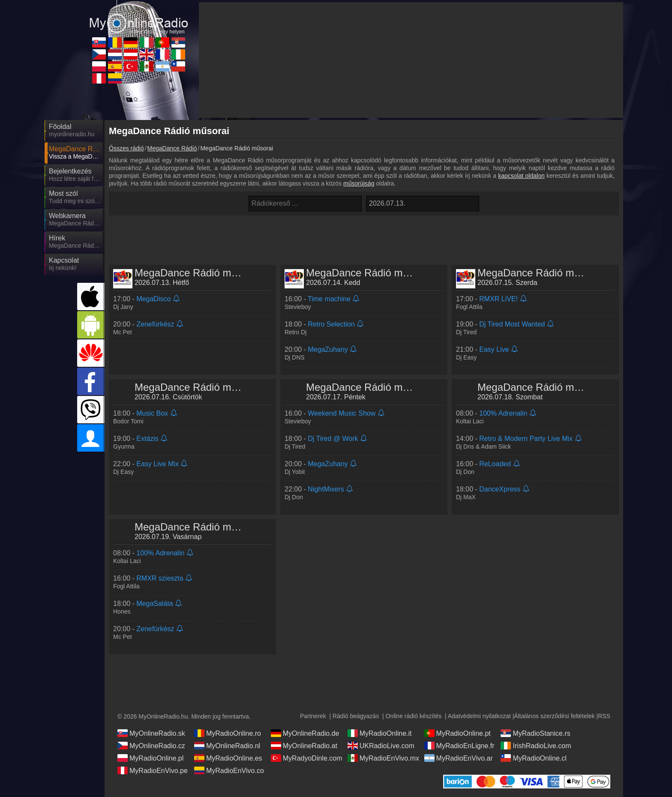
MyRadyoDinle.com (307, 758)
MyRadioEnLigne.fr (459, 746)
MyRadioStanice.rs (535, 733)
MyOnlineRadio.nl (227, 746)
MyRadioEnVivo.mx (383, 758)
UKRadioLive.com (381, 746)
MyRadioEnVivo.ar (459, 758)
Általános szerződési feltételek (554, 716)
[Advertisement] (364, 237)
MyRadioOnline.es (228, 758)
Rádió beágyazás (356, 716)
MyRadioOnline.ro (228, 733)
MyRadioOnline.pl (150, 758)
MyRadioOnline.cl (533, 758)
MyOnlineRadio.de (305, 733)
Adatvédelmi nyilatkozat (479, 716)
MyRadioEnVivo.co (229, 770)
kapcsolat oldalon (521, 176)
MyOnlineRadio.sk (151, 733)
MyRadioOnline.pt (457, 733)
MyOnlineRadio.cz (151, 746)
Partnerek (313, 716)
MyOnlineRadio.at (304, 746)
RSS (604, 716)
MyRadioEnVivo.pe (153, 770)
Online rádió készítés (413, 716)
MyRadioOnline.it (380, 733)
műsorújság (359, 183)
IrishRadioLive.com (536, 746)
